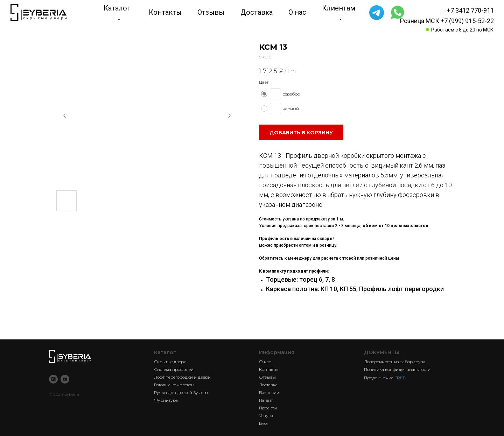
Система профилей (174, 369)
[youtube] (65, 379)
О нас (265, 362)
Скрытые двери (170, 362)
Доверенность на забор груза (395, 362)
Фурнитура (166, 400)
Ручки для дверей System (181, 392)
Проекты (268, 408)
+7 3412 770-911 (470, 10)
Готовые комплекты (174, 385)
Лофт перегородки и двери (182, 377)
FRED (400, 378)
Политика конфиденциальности (397, 369)
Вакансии (269, 392)
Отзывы (267, 377)
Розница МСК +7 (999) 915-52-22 (447, 21)
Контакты (269, 369)
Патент (266, 400)
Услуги (266, 416)
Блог (264, 423)
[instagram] (53, 379)
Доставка (268, 385)
